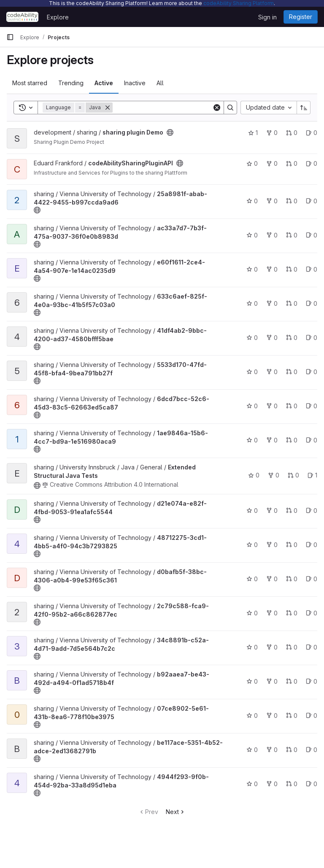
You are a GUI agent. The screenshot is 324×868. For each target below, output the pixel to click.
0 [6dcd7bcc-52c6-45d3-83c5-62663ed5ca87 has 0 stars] (252, 406)
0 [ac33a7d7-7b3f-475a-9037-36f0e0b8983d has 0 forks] (272, 235)
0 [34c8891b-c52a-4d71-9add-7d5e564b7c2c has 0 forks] (272, 647)
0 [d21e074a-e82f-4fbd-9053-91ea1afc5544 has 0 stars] (252, 511)
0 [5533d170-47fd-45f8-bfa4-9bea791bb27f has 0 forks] (272, 372)
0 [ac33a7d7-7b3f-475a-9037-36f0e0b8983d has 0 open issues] (312, 235)
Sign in (267, 17)
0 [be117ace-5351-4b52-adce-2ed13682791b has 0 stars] (252, 750)
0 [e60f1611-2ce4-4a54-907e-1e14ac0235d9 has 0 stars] (252, 269)
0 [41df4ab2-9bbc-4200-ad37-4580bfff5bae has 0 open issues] (312, 338)
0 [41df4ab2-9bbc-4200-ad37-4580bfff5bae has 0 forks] (272, 338)
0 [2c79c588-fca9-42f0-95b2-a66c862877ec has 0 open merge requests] (292, 613)
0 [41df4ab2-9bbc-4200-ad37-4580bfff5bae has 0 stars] (252, 338)
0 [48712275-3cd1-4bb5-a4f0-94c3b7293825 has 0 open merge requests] (292, 545)
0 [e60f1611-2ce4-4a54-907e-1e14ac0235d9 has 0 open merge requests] (292, 269)
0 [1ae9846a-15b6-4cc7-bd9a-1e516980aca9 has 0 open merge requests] (292, 440)
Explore (58, 17)
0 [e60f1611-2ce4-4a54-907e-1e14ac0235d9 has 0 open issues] (312, 269)
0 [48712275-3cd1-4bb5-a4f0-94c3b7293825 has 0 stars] (252, 545)
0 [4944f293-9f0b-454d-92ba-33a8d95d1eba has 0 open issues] (312, 784)
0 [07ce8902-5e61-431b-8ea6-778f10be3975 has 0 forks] (272, 716)
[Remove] (108, 108)
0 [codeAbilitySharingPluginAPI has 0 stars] (252, 163)
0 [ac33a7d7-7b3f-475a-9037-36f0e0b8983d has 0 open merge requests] (292, 235)
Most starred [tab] (30, 83)
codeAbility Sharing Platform (239, 3)
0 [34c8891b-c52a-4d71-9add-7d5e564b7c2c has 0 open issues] (312, 647)
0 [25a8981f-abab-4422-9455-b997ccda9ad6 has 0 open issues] (312, 201)
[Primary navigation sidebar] (10, 37)
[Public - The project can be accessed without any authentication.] (170, 132)
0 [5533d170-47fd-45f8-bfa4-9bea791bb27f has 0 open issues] (312, 372)
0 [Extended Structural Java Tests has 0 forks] (274, 475)
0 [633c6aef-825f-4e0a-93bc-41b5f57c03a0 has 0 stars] (252, 303)
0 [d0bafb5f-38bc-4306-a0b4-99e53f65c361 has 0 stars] (252, 579)
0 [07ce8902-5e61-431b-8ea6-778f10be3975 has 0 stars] (252, 716)
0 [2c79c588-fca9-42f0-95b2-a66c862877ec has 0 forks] (272, 613)
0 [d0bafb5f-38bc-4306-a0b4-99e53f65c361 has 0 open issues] (312, 579)
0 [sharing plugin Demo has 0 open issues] (312, 133)
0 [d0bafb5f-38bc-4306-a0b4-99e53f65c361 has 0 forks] (272, 579)
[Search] (165, 108)
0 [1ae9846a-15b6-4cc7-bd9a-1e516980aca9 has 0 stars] (252, 440)
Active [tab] (104, 83)
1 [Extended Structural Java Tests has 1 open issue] (312, 475)
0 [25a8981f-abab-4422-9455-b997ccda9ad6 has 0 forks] (272, 201)
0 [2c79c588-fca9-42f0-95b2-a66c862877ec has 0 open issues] (312, 613)
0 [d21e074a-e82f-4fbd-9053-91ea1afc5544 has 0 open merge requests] (292, 511)
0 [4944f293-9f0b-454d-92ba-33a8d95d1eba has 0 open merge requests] (292, 784)
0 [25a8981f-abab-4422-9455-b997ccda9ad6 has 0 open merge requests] (292, 201)
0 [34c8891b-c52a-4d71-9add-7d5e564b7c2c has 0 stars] (252, 647)
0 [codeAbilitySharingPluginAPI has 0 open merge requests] (292, 163)
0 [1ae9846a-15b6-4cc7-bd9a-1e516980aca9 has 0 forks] (272, 440)
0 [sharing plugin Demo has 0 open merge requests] (292, 133)
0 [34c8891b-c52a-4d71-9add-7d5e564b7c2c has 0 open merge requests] (292, 647)
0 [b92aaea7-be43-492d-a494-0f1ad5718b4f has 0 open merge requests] (292, 681)
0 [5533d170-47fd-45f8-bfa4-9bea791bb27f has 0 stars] (252, 372)
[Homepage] (22, 17)
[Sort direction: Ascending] (304, 108)
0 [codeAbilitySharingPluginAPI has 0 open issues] (312, 163)
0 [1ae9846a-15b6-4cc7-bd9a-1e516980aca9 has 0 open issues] (312, 440)
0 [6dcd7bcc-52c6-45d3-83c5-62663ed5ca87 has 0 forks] (272, 406)
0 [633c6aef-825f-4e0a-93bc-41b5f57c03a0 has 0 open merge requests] (292, 303)
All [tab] (160, 83)
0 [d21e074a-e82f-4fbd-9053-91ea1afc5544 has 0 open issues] (312, 511)
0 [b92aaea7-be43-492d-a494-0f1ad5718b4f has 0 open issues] (312, 681)
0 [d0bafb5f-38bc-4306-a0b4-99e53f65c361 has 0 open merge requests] (292, 579)
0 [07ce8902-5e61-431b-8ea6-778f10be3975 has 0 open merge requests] (292, 716)
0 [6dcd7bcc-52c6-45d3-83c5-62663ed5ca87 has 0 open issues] (312, 406)
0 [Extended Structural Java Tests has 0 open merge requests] (293, 475)
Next (176, 812)
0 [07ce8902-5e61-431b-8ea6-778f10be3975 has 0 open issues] (312, 716)
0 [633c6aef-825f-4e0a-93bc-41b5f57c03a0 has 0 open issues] (312, 303)
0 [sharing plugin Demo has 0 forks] (272, 133)
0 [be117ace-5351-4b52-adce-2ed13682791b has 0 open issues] (312, 750)
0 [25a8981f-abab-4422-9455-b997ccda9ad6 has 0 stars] (252, 201)
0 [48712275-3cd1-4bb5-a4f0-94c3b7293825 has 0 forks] (272, 545)
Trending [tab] (71, 83)
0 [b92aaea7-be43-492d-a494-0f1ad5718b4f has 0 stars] (252, 681)
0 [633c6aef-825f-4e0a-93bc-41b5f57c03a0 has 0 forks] (272, 303)
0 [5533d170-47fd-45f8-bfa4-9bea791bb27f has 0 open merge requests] (292, 372)
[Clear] (217, 108)
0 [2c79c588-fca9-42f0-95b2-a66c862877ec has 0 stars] (252, 613)
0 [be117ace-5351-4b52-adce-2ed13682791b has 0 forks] (272, 750)
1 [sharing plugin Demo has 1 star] (253, 133)
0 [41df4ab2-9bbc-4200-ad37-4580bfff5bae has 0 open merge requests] (292, 338)
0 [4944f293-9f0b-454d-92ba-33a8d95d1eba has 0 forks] (272, 784)
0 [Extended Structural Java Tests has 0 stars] (254, 475)
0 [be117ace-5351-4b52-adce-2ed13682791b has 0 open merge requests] (292, 750)
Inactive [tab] (135, 83)
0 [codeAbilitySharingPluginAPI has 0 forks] (272, 163)
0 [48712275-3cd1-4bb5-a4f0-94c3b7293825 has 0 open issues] (312, 545)
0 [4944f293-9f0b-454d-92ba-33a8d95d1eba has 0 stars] (252, 784)
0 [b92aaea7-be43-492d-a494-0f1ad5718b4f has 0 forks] (272, 681)
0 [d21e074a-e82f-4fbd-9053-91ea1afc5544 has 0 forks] (272, 511)
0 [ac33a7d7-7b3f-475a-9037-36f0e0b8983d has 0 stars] (252, 235)
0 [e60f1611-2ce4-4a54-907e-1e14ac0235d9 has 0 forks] (272, 269)
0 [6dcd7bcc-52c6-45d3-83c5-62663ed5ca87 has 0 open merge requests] (292, 406)
